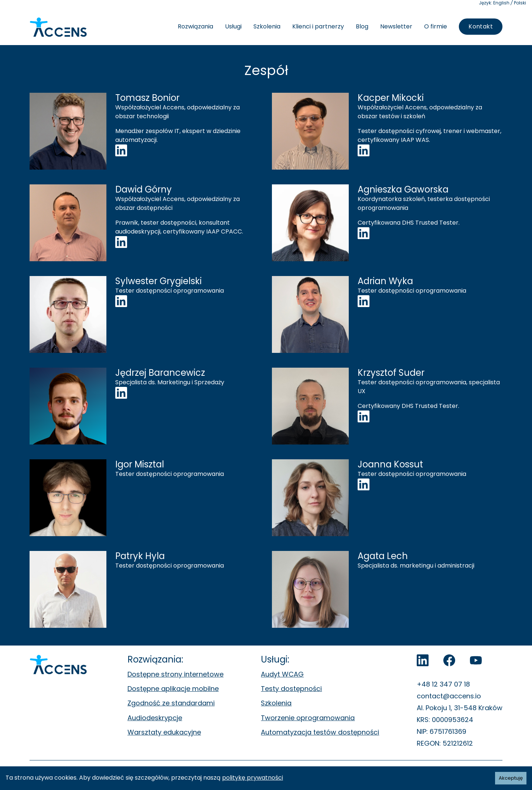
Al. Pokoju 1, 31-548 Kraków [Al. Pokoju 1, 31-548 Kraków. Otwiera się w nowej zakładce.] (460, 708)
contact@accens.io (449, 696)
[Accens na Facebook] (449, 660)
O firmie (436, 26)
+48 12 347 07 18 (443, 684)
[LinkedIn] (423, 660)
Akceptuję (511, 778)
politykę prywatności (253, 778)
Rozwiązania (195, 26)
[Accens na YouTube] (476, 660)
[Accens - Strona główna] (58, 27)
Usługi (233, 26)
